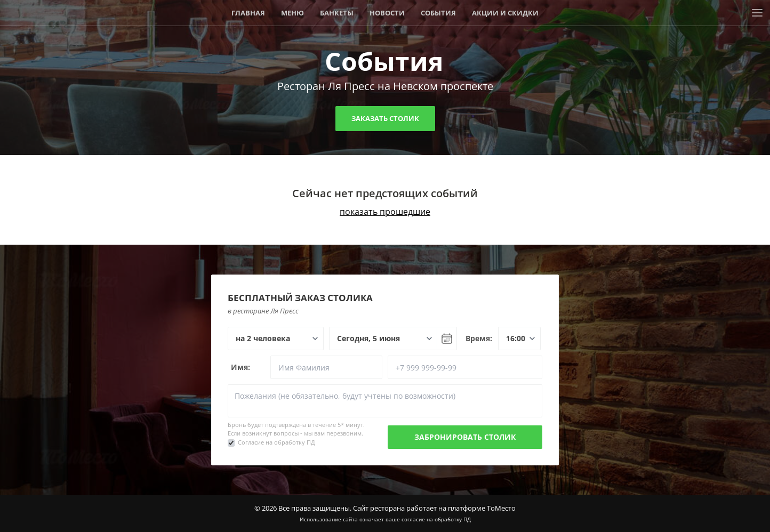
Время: (479, 338)
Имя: (240, 367)
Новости (387, 13)
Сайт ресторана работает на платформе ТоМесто (434, 508)
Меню (292, 13)
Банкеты (337, 13)
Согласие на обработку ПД (276, 442)
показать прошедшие (385, 212)
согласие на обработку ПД (436, 519)
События (438, 13)
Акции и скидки (505, 13)
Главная (248, 13)
